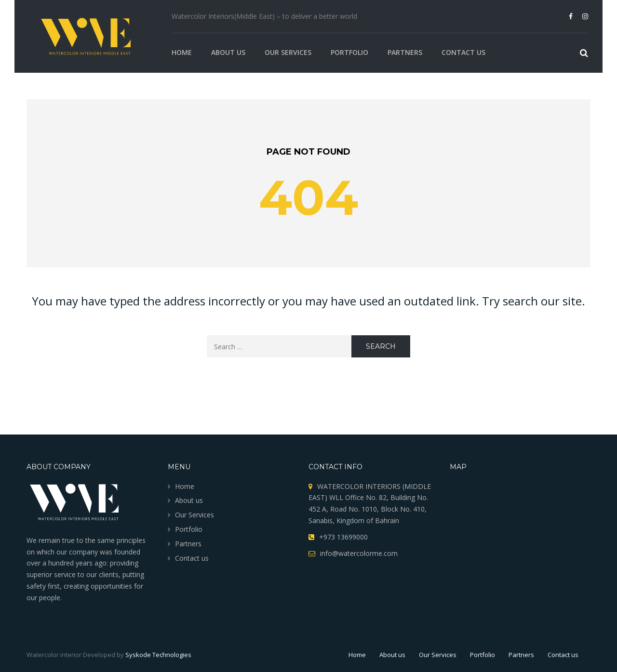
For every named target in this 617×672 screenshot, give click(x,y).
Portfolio (349, 52)
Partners (405, 52)
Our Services (288, 52)
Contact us (463, 52)
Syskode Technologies (158, 655)
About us (228, 52)
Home (182, 52)
